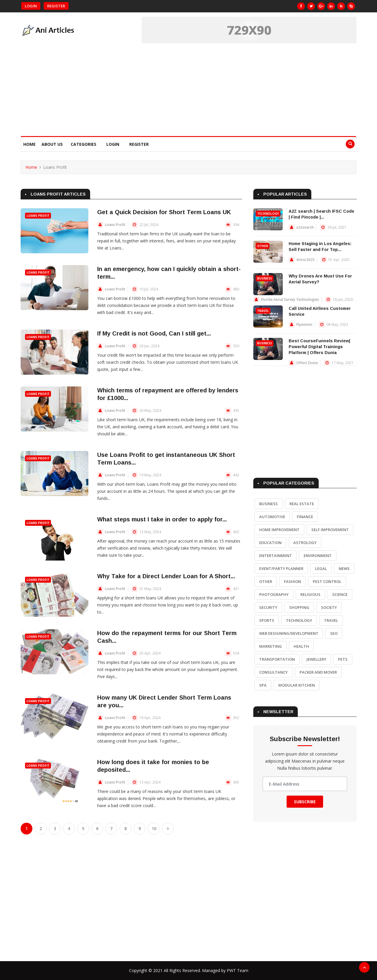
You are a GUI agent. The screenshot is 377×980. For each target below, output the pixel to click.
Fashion (292, 581)
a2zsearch (305, 227)
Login (31, 6)
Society (329, 607)
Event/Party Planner (281, 569)
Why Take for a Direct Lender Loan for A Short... (166, 576)
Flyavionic (304, 324)
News (344, 569)
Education (270, 543)
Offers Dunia (307, 363)
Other (263, 246)
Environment (318, 556)
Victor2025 (305, 260)
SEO (334, 633)
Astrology (305, 543)
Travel (263, 311)
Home (29, 144)
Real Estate (302, 504)
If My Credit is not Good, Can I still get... (154, 333)
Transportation (277, 659)
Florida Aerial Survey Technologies (290, 299)
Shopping (299, 607)
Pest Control (327, 581)
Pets (343, 659)
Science (340, 594)
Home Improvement (279, 530)
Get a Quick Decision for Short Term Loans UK (164, 212)
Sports (267, 620)
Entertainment (276, 556)
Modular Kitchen (297, 685)
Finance (305, 517)
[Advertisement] (188, 92)
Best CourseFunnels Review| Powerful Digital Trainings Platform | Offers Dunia (319, 347)
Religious (310, 594)
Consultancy (273, 672)
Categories (83, 144)
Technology (268, 214)
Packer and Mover (318, 672)
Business (264, 278)
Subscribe (305, 802)
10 (154, 828)
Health (301, 646)
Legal (321, 569)
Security (268, 607)
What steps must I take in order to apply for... (162, 519)
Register (56, 6)
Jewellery (316, 659)
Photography (274, 594)
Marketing (271, 646)
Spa (263, 685)
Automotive (272, 517)
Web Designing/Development (289, 633)
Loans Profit (38, 216)
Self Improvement (330, 530)
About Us (52, 144)
